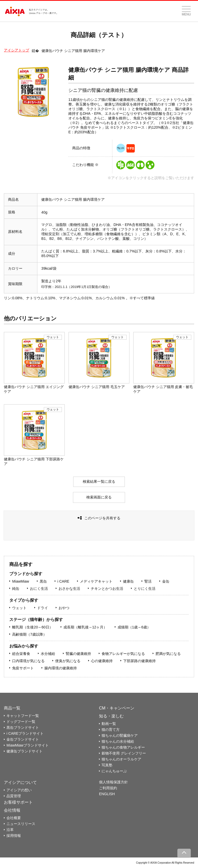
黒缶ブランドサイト (23, 727)
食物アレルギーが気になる (123, 654)
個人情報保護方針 (113, 782)
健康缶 (128, 581)
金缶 (166, 581)
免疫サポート (23, 668)
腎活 (148, 581)
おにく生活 (39, 589)
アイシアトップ (16, 50)
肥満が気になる (168, 654)
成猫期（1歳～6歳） (134, 627)
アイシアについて (20, 782)
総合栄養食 (21, 654)
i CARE (63, 581)
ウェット (19, 608)
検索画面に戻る (99, 497)
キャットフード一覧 (23, 716)
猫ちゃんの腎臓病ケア (120, 735)
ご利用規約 (108, 788)
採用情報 (14, 836)
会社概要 (14, 818)
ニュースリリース (21, 824)
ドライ (43, 608)
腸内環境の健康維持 (61, 668)
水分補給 (48, 654)
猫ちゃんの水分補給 (118, 741)
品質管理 (14, 796)
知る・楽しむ (111, 716)
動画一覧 (109, 724)
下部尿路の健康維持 (139, 661)
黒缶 (43, 581)
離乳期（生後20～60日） (32, 627)
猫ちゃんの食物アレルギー (123, 747)
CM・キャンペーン (117, 708)
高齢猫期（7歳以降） (29, 634)
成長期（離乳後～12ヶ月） (85, 627)
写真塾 (107, 765)
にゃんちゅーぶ (114, 771)
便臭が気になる (68, 661)
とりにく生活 (145, 589)
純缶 (16, 589)
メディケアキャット (96, 581)
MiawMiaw (20, 581)
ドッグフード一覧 (21, 722)
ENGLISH (107, 794)
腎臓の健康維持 (78, 654)
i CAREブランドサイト (25, 733)
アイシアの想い (19, 790)
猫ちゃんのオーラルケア (121, 759)
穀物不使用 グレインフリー (124, 753)
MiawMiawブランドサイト (27, 745)
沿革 (10, 830)
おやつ (64, 608)
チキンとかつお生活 (107, 589)
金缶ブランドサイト (23, 739)
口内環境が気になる (28, 661)
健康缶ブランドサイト (24, 751)
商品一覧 (12, 708)
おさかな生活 (69, 589)
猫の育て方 (111, 730)
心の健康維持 (102, 661)
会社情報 (12, 810)
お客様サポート (18, 802)
